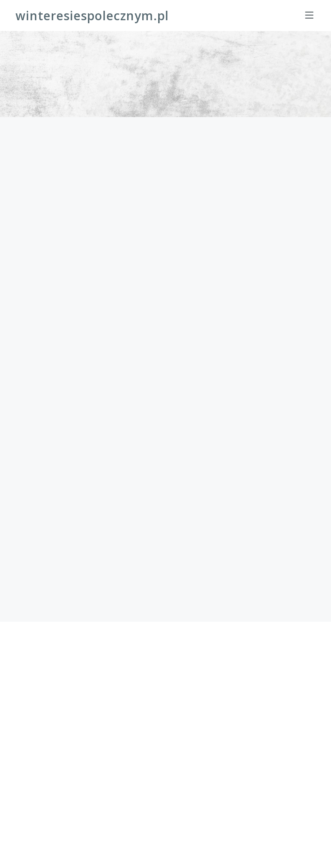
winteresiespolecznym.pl (92, 15)
